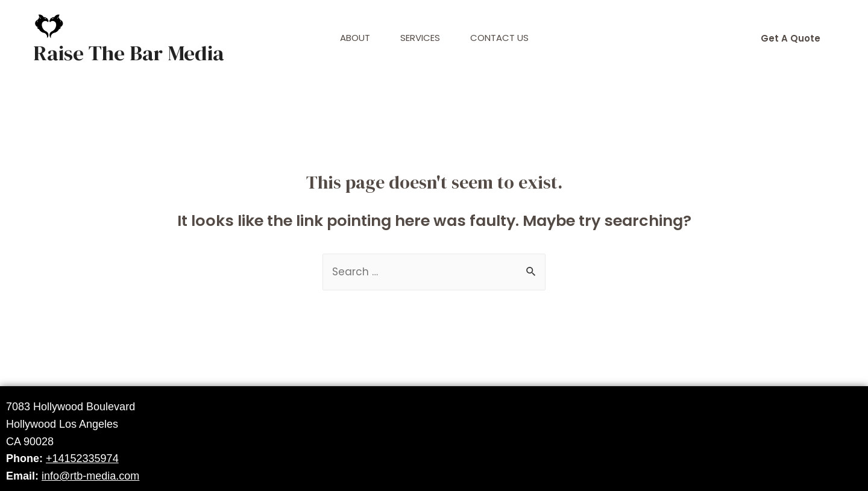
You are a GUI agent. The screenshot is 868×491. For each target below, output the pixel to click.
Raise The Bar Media (129, 53)
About (355, 38)
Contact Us (499, 38)
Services (420, 38)
